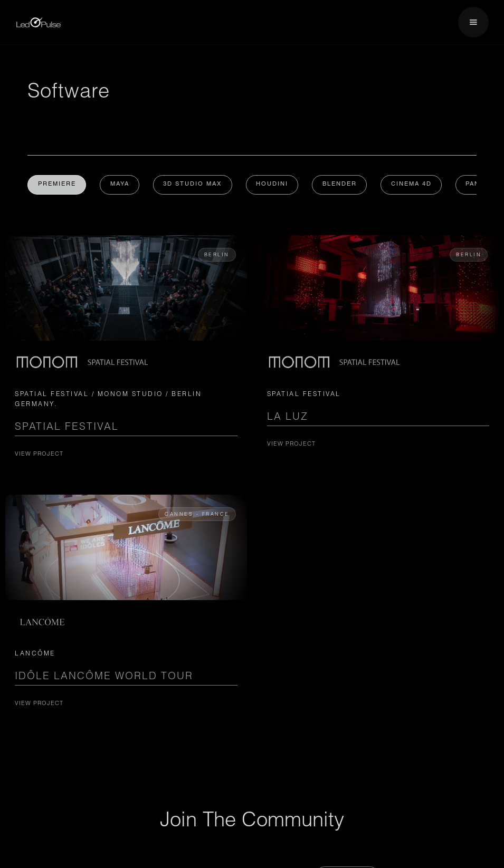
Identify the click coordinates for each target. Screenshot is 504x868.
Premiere (57, 185)
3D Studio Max (194, 185)
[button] (473, 22)
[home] (39, 22)
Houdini (274, 185)
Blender (342, 185)
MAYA (120, 185)
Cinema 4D (415, 185)
